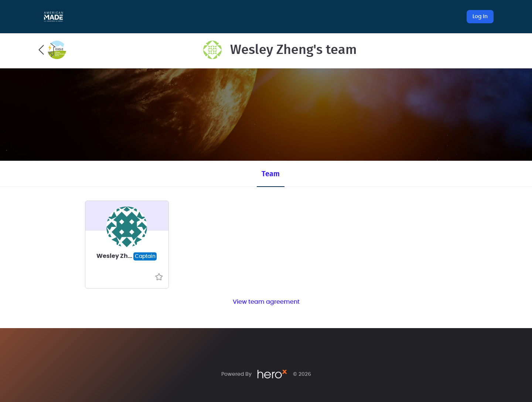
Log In (480, 17)
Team (271, 174)
